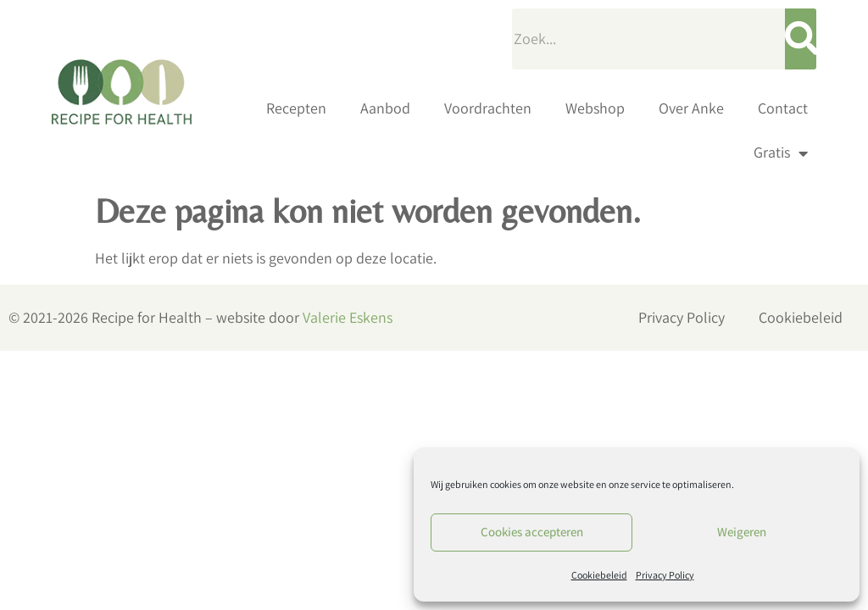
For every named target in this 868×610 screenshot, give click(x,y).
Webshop (595, 108)
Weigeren (742, 532)
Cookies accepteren (532, 532)
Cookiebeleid (599, 575)
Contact (783, 108)
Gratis (781, 153)
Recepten (296, 108)
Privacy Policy (665, 575)
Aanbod (385, 108)
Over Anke (691, 108)
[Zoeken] (801, 39)
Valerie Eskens (348, 317)
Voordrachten (488, 108)
